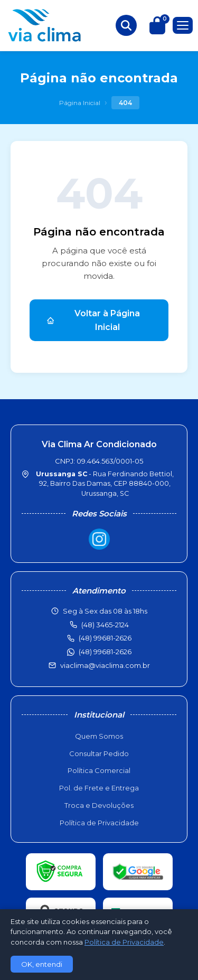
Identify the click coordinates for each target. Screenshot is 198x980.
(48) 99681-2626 (105, 652)
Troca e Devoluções (99, 805)
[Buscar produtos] (126, 25)
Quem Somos (99, 736)
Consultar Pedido (99, 753)
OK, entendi (42, 964)
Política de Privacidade (99, 823)
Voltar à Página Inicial (93, 320)
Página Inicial (80, 103)
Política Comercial (99, 770)
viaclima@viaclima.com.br (105, 665)
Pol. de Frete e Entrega (99, 788)
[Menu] (183, 25)
